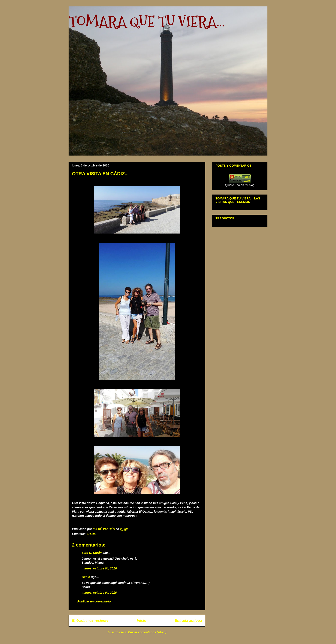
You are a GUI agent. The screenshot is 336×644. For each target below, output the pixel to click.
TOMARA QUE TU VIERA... (147, 22)
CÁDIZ (92, 534)
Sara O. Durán (92, 553)
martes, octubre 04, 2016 (99, 568)
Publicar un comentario (94, 601)
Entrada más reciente (90, 621)
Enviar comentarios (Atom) (147, 632)
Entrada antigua (188, 621)
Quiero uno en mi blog (240, 185)
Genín (86, 577)
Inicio (142, 621)
